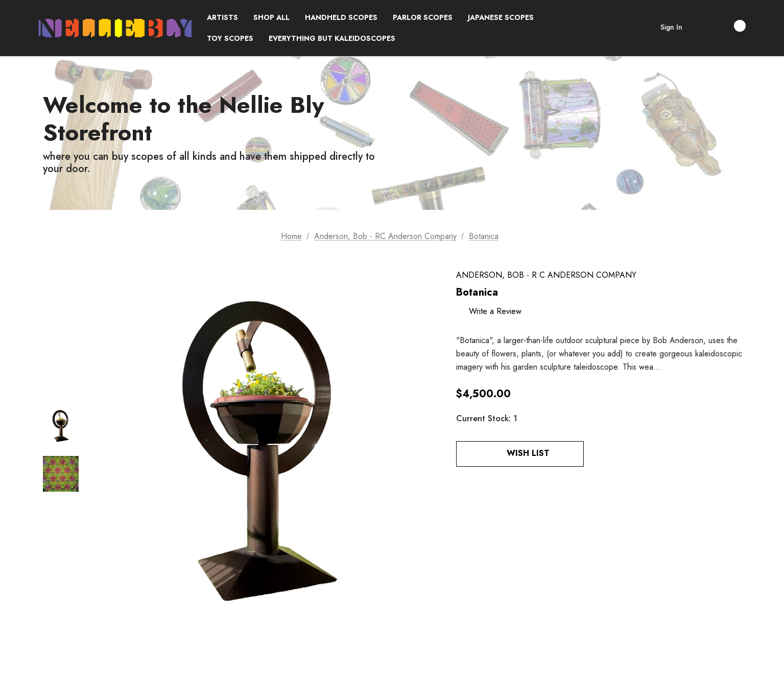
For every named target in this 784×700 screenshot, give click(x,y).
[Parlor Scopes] (423, 18)
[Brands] (222, 18)
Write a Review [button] (495, 311)
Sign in (671, 27)
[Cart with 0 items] (729, 26)
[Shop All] (271, 18)
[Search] (700, 28)
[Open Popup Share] (599, 454)
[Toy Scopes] (230, 39)
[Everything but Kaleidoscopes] (332, 39)
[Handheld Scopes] (341, 18)
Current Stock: (487, 418)
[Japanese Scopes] (501, 18)
